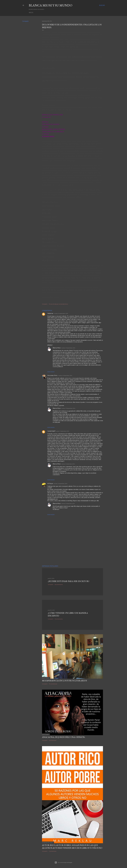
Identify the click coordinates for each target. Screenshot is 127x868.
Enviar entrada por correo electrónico (58, 304)
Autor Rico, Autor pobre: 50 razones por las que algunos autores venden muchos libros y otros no (72, 847)
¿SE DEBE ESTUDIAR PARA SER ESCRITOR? (69, 581)
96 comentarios (59, 584)
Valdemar (50, 313)
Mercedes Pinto (52, 375)
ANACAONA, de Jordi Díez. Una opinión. (64, 737)
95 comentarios (59, 619)
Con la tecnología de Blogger (63, 862)
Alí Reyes (50, 484)
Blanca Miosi (57, 348)
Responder (51, 372)
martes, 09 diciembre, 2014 (61, 313)
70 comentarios (53, 684)
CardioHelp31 (51, 431)
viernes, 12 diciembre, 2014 (68, 464)
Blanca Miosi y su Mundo (51, 5)
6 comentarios (53, 740)
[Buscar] (102, 5)
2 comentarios (53, 851)
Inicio (31, 13)
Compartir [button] (25, 21)
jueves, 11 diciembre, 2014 (63, 431)
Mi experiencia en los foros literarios (64, 681)
